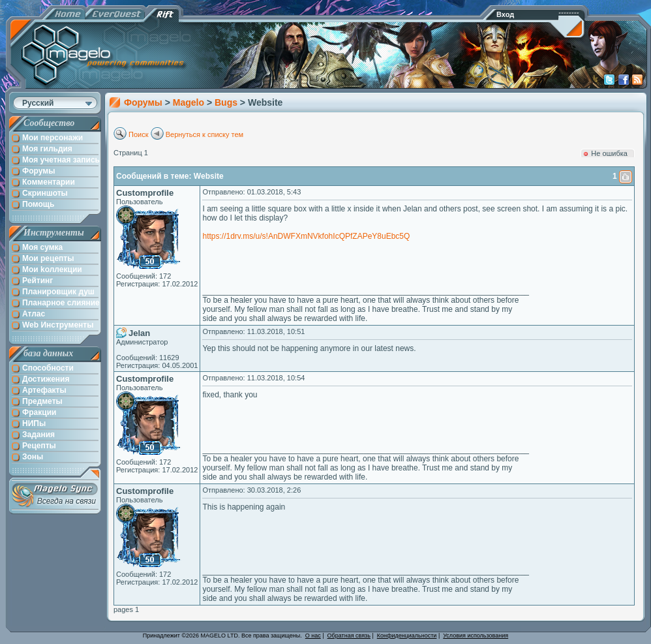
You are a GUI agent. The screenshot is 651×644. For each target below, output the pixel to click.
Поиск (138, 134)
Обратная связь (349, 636)
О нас (313, 636)
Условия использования (476, 636)
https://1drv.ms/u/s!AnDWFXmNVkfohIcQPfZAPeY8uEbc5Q (306, 236)
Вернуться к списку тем (205, 134)
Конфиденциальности (407, 636)
